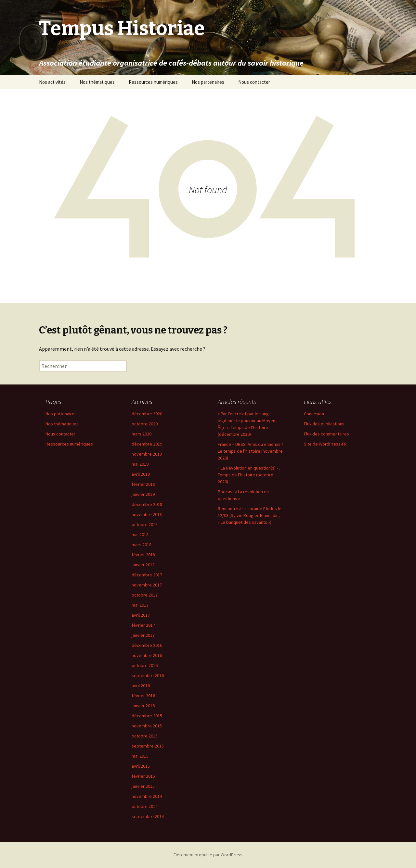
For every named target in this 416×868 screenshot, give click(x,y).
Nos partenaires (208, 82)
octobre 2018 (145, 524)
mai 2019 (140, 464)
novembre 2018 (147, 514)
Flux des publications (324, 424)
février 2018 (143, 555)
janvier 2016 (143, 706)
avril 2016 (141, 686)
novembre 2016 (147, 655)
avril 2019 (141, 474)
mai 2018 (140, 535)
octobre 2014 (145, 806)
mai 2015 (140, 756)
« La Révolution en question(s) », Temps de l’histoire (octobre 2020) (249, 475)
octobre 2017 (145, 595)
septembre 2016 (148, 675)
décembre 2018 (147, 504)
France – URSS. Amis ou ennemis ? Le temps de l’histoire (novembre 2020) (251, 451)
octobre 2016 (145, 665)
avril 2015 (141, 766)
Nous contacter (254, 82)
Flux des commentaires (326, 434)
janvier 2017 (143, 635)
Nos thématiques (97, 82)
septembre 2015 (148, 746)
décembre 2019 (147, 444)
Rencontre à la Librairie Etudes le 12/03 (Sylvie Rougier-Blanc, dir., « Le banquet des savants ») (250, 515)
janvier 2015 (143, 786)
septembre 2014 (148, 816)
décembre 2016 (147, 645)
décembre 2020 (147, 414)
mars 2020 (142, 434)
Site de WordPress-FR (325, 444)
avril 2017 (141, 615)
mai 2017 (140, 605)
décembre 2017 (147, 575)
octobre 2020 (145, 424)
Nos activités (52, 82)
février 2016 (143, 696)
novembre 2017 (147, 585)
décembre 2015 (147, 716)
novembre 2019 (147, 454)
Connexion (314, 414)
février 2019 (143, 484)
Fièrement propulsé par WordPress (208, 855)
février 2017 (143, 625)
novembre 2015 (147, 726)
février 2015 (143, 776)
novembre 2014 (147, 796)
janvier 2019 (143, 494)
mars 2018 (142, 545)
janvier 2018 (143, 565)
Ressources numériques (153, 82)
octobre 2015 (145, 736)
